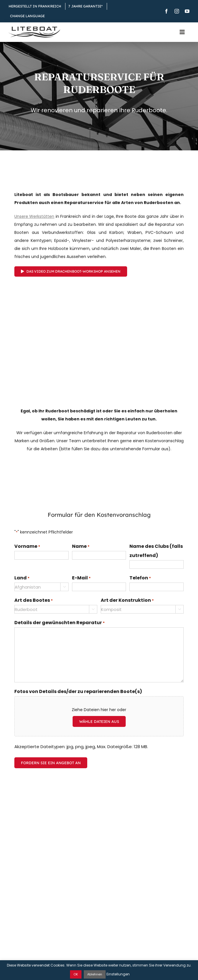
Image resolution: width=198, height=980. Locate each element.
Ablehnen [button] (95, 974)
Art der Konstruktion (127, 601)
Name (81, 547)
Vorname (27, 547)
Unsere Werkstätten (34, 216)
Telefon (140, 578)
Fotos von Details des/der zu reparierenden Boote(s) (78, 691)
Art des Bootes (34, 601)
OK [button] (76, 974)
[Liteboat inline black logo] (34, 29)
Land (22, 578)
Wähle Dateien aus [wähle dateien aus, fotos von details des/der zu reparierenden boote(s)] (99, 721)
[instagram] (177, 11)
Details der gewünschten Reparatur (60, 623)
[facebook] (166, 11)
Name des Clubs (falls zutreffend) (156, 551)
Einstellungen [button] (118, 974)
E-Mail (81, 578)
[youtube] (187, 11)
